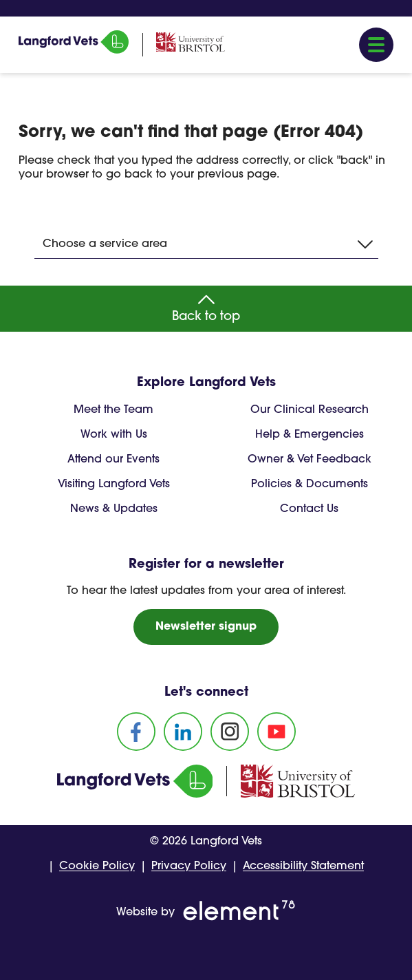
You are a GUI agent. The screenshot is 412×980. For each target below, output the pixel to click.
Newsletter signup (206, 627)
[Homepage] (74, 51)
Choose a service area (208, 244)
